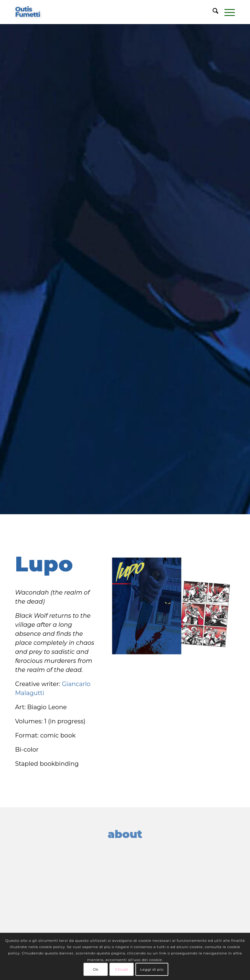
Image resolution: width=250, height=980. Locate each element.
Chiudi (122, 969)
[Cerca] (212, 12)
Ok (96, 969)
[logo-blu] (28, 12)
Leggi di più (152, 969)
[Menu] (227, 12)
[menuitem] (212, 12)
